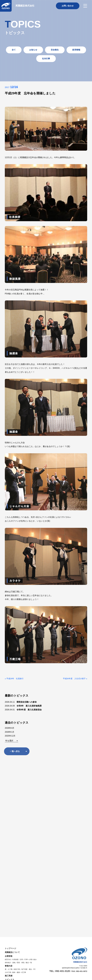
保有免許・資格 (10, 794)
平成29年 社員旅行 (16, 679)
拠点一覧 (29, 794)
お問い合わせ (11, 815)
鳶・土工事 (9, 801)
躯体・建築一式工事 (19, 804)
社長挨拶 (15, 791)
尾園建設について (13, 784)
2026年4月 (10, 728)
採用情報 (9, 819)
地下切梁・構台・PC (29, 801)
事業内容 (9, 798)
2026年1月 (10, 732)
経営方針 (8, 791)
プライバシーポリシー (80, 818)
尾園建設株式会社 (25, 6)
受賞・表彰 (21, 794)
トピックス (10, 811)
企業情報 (9, 788)
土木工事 (8, 804)
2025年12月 (10, 736)
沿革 (21, 791)
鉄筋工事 (17, 801)
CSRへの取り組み (31, 791)
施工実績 (9, 807)
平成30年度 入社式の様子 (74, 679)
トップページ (11, 780)
